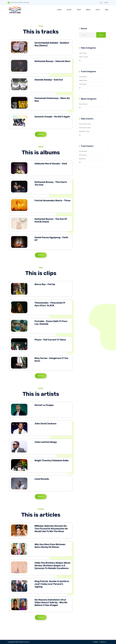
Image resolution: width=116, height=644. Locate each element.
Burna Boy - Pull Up (45, 284)
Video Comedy (83, 57)
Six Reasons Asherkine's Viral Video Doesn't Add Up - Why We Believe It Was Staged (51, 602)
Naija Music (82, 159)
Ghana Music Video (85, 128)
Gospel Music (83, 77)
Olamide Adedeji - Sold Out (49, 80)
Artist (98, 10)
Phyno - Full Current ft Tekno (50, 340)
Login (101, 3)
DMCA (96, 642)
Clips (107, 10)
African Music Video (85, 124)
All (80, 61)
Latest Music (83, 84)
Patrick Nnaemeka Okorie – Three (52, 201)
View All (41, 134)
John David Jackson (45, 424)
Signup (106, 3)
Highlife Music (83, 80)
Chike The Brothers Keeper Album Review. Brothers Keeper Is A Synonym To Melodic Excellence (52, 566)
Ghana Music (83, 155)
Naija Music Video (84, 131)
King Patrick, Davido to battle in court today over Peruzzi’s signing (52, 584)
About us (103, 642)
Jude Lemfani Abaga (46, 442)
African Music (83, 151)
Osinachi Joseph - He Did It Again (52, 117)
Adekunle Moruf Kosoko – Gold (51, 164)
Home (59, 10)
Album (88, 10)
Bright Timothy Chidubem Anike (52, 460)
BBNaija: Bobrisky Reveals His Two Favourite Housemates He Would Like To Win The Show (51, 529)
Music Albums (83, 104)
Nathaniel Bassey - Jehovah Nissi (52, 61)
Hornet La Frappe (44, 405)
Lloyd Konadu (42, 479)
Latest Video (83, 53)
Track (79, 10)
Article (69, 10)
